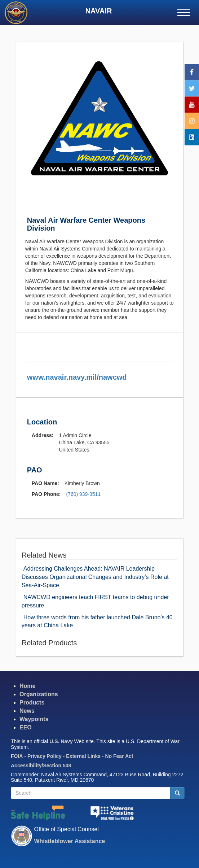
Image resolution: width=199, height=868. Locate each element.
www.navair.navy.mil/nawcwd (77, 377)
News (27, 711)
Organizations (39, 694)
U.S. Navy (61, 741)
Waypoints (34, 719)
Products (32, 703)
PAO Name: (45, 483)
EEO (26, 727)
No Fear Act (119, 756)
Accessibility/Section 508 (41, 766)
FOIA (17, 756)
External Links (83, 756)
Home (27, 686)
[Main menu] (184, 13)
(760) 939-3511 (83, 494)
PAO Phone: (46, 494)
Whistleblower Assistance (69, 841)
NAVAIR (99, 11)
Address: (43, 435)
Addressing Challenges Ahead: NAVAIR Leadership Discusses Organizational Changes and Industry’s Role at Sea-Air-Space (95, 577)
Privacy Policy (45, 756)
